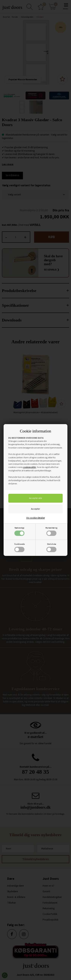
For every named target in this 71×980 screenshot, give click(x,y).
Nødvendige (19, 531)
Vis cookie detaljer (36, 518)
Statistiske (51, 547)
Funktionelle (20, 547)
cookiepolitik (29, 467)
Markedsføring (51, 531)
